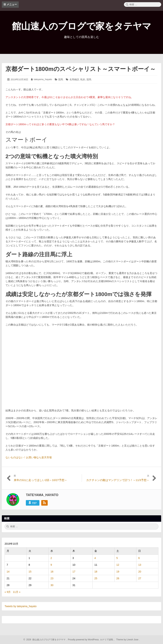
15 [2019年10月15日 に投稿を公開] (30, 572)
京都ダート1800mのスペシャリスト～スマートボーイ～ (81, 69)
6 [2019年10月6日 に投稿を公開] (139, 558)
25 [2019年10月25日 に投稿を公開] (96, 578)
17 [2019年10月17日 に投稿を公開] (74, 572)
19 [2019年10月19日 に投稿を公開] (118, 572)
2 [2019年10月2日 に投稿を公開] (51, 558)
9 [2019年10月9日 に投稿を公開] (51, 565)
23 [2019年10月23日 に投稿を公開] (52, 578)
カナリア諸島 (107, 640)
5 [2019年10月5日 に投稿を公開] (117, 558)
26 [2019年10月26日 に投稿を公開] (118, 578)
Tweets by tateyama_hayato (21, 606)
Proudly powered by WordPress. (84, 640)
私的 (83, 79)
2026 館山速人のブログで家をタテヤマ (45, 640)
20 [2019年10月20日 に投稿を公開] (140, 572)
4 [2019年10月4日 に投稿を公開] (95, 558)
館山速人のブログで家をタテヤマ (82, 26)
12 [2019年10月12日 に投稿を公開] (118, 565)
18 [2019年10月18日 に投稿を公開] (96, 572)
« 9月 (8, 592)
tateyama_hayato (43, 79)
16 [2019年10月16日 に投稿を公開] (52, 572)
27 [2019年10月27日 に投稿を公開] (140, 578)
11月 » (17, 592)
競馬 (61, 79)
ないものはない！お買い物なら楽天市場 (29, 457)
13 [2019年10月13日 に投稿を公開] (140, 565)
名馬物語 (74, 79)
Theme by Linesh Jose (128, 640)
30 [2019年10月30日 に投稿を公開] (52, 585)
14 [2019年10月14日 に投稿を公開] (8, 572)
